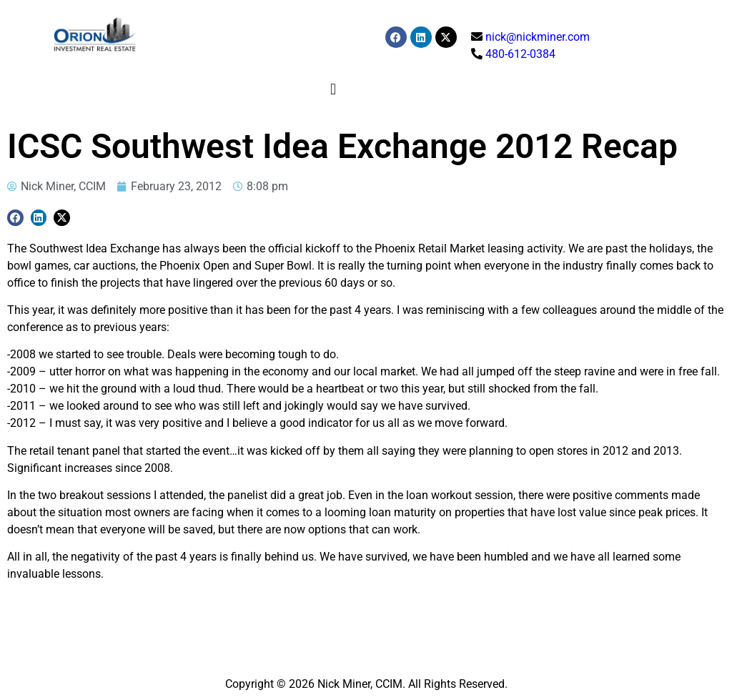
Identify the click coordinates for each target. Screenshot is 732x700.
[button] (333, 89)
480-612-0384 (520, 54)
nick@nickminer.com (538, 37)
